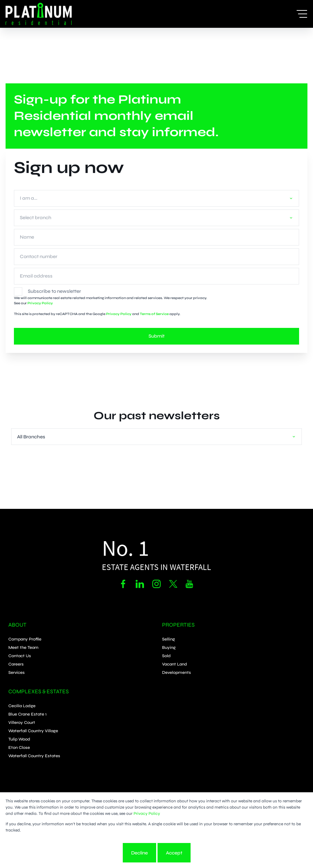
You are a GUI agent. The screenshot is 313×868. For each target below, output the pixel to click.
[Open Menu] (302, 14)
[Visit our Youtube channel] (190, 584)
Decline (139, 853)
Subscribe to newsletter (54, 291)
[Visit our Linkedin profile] (140, 584)
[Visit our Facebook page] (123, 584)
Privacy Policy (40, 303)
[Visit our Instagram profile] (156, 584)
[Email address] (156, 276)
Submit (156, 336)
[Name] (156, 237)
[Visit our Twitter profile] (173, 584)
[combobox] (155, 198)
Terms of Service (154, 314)
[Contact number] (156, 257)
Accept (174, 853)
